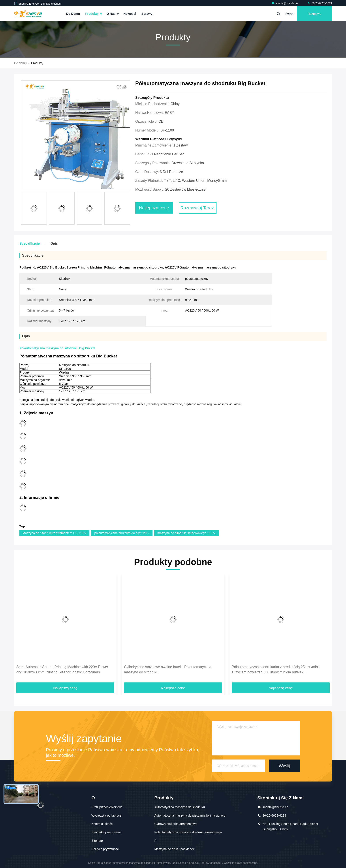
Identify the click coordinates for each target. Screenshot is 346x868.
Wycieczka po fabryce (106, 815)
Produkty (93, 14)
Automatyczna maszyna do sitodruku (180, 807)
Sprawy (147, 14)
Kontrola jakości (102, 824)
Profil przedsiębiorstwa (107, 807)
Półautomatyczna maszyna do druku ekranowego (188, 832)
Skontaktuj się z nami (106, 832)
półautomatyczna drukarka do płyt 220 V (122, 533)
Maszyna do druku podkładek (174, 849)
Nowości (130, 14)
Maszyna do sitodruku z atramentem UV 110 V (54, 533)
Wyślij (284, 766)
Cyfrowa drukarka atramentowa (176, 824)
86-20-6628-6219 (320, 3)
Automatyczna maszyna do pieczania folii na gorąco (190, 815)
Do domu (73, 14)
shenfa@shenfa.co (285, 3)
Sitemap (97, 841)
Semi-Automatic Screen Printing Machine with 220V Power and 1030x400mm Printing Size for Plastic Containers (62, 670)
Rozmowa (314, 14)
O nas (112, 14)
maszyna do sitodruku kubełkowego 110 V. (187, 533)
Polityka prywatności (105, 849)
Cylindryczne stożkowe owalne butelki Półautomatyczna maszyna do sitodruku (168, 670)
